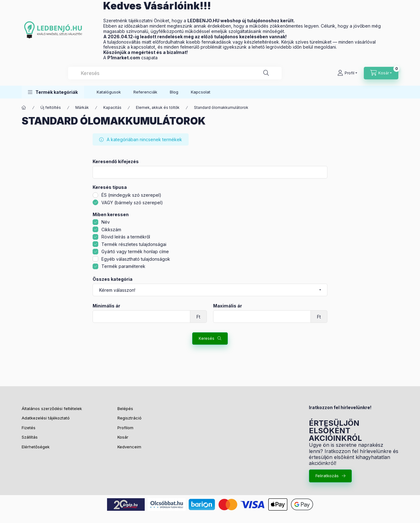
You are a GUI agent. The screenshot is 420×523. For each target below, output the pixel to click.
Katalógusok (109, 92)
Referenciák (145, 92)
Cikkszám (111, 229)
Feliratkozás (327, 476)
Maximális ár (228, 306)
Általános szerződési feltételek (52, 408)
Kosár (123, 437)
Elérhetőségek (36, 447)
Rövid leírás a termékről (126, 237)
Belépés (125, 408)
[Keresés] (266, 73)
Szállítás (30, 437)
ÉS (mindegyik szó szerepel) (131, 195)
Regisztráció (129, 418)
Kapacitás (112, 107)
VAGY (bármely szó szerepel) (132, 203)
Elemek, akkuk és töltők (158, 107)
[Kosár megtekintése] (381, 73)
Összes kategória (113, 279)
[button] (53, 92)
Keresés (207, 338)
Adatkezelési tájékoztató (46, 418)
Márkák (82, 107)
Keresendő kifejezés (116, 162)
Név (106, 222)
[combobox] (175, 73)
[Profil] (347, 73)
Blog (174, 92)
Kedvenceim (129, 447)
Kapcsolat (201, 92)
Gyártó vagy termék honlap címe (135, 251)
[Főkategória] (24, 108)
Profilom (125, 428)
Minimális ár (106, 306)
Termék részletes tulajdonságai (134, 244)
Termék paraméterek (123, 266)
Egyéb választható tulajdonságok (136, 259)
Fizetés (29, 428)
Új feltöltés (51, 107)
